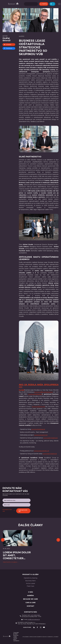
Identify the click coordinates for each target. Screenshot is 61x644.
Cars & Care (31, 603)
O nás (31, 592)
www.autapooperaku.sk (41, 451)
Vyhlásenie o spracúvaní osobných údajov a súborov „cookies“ (40, 637)
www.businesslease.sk (35, 394)
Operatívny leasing (31, 578)
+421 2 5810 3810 (35, 615)
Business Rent (30, 581)
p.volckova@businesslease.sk (43, 392)
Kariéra (31, 596)
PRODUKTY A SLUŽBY (30, 574)
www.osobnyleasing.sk (51, 438)
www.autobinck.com (38, 407)
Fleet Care (30, 586)
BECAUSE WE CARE (31, 599)
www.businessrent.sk (41, 435)
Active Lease (31, 583)
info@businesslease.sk (34, 619)
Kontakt (31, 606)
